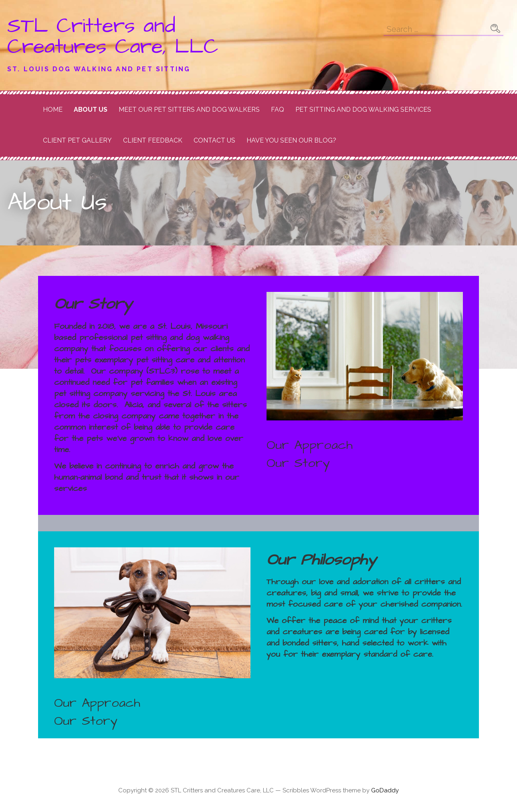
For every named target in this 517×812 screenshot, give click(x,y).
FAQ (278, 110)
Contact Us (214, 140)
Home (53, 110)
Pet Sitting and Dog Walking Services (363, 110)
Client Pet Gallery (77, 140)
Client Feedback (153, 140)
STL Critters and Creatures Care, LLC (113, 36)
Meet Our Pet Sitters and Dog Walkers (189, 110)
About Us (91, 110)
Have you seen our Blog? (291, 140)
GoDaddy (385, 790)
